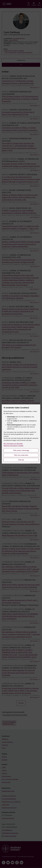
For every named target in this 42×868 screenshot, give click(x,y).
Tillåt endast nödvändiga (21, 450)
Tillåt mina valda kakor (21, 455)
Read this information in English (13, 446)
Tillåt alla (21, 460)
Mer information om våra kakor (13, 444)
